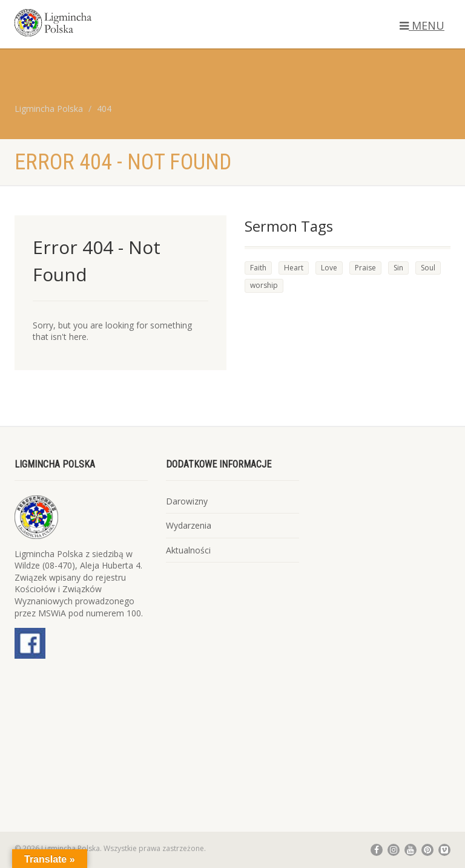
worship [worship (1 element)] (264, 285)
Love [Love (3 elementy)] (329, 268)
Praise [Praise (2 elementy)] (365, 268)
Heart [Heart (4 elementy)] (294, 268)
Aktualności (188, 550)
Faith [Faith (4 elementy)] (258, 268)
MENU (422, 25)
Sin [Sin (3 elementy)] (398, 268)
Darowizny (187, 501)
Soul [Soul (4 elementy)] (428, 268)
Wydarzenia (189, 525)
